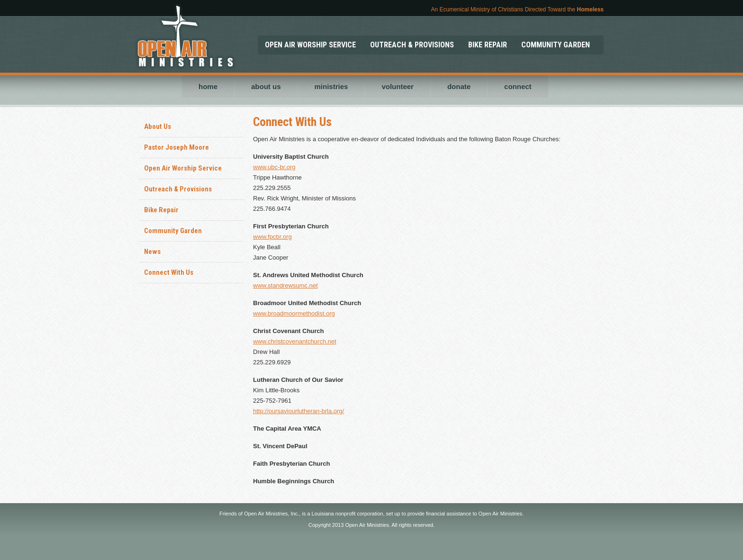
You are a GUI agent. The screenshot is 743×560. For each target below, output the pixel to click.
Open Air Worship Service (183, 168)
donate (459, 86)
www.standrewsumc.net (285, 285)
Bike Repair (161, 210)
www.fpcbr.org (272, 237)
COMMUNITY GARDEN (556, 45)
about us (266, 86)
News (152, 252)
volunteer (398, 86)
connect (518, 86)
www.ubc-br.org (274, 167)
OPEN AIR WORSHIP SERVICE (310, 45)
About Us (158, 126)
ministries (331, 86)
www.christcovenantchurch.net (295, 341)
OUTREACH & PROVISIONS (412, 45)
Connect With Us (169, 272)
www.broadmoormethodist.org (294, 313)
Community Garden (173, 231)
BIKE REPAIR (488, 45)
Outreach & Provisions (178, 189)
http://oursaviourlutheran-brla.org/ (299, 411)
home (208, 86)
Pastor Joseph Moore (177, 147)
